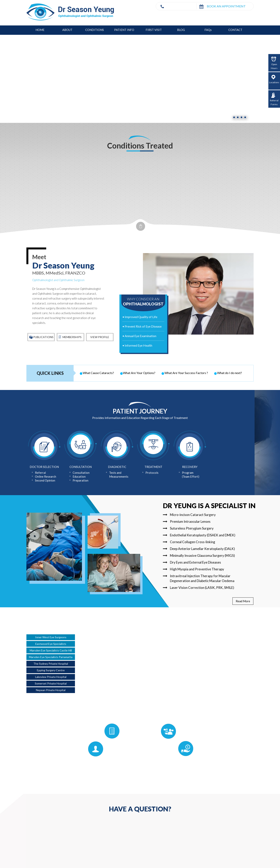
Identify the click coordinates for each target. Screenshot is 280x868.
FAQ (208, 30)
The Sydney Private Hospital (51, 664)
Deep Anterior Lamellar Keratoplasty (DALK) (199, 549)
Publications (41, 337)
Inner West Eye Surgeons (51, 637)
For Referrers (183, 731)
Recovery (190, 467)
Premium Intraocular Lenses (187, 521)
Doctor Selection (44, 467)
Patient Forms (94, 731)
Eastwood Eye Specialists (51, 644)
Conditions (95, 30)
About (67, 30)
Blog (181, 30)
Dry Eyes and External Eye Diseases (192, 562)
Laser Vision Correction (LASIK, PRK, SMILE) (199, 588)
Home (40, 30)
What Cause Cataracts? (98, 373)
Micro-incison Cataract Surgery (189, 515)
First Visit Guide (77, 749)
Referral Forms (274, 99)
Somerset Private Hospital (51, 683)
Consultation (81, 467)
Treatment (153, 467)
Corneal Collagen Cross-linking (189, 542)
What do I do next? (230, 373)
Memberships (70, 337)
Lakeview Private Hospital (51, 677)
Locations (274, 79)
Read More (243, 601)
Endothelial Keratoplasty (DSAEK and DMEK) (199, 535)
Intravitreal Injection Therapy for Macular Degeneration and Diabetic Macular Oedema (199, 578)
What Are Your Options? (139, 373)
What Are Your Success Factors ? (186, 373)
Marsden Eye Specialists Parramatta (51, 657)
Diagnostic (117, 467)
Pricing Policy (200, 748)
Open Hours (274, 63)
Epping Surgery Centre (51, 670)
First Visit (154, 30)
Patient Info (124, 30)
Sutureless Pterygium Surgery (188, 528)
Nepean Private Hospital (51, 690)
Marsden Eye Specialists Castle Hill (51, 650)
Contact (235, 30)
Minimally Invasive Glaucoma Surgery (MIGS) (199, 556)
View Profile (100, 337)
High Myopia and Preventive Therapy (193, 569)
